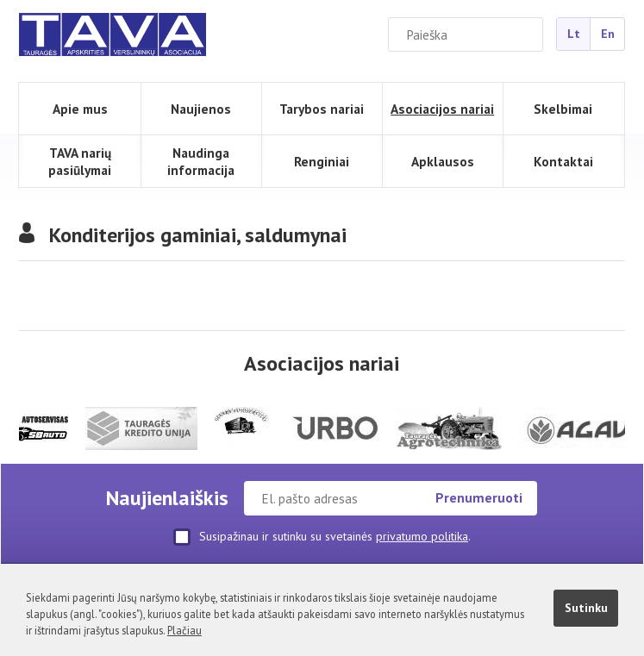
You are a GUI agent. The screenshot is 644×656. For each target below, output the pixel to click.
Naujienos (201, 109)
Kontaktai (563, 161)
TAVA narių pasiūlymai (80, 161)
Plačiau (184, 630)
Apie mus (80, 109)
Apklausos (443, 161)
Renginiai (322, 161)
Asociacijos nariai (442, 109)
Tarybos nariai (322, 109)
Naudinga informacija (201, 161)
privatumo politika (422, 536)
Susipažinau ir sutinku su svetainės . (322, 537)
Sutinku (586, 608)
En (608, 34)
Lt (574, 34)
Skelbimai (563, 109)
